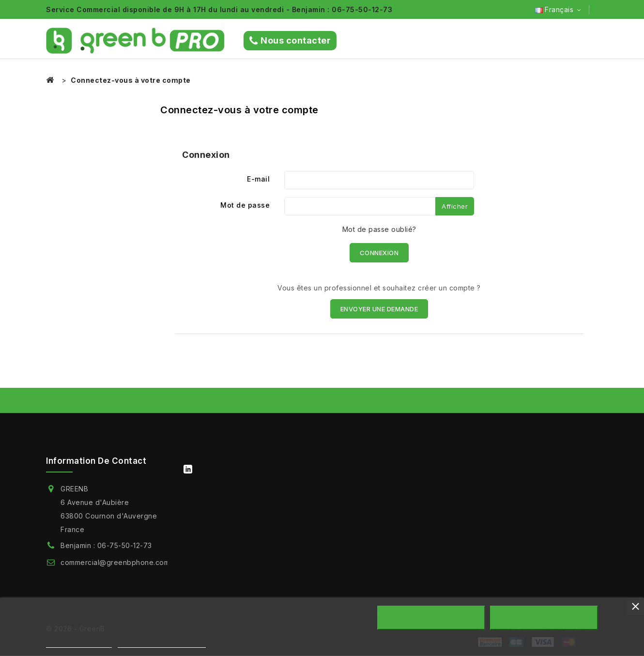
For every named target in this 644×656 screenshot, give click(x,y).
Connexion (379, 253)
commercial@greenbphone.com (115, 562)
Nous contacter (290, 41)
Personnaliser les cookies (162, 643)
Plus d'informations (79, 643)
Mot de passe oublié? (379, 229)
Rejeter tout (431, 618)
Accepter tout (544, 618)
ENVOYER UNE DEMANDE (379, 309)
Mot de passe (245, 205)
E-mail (258, 179)
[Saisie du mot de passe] (360, 206)
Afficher (455, 206)
